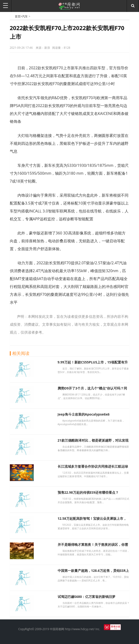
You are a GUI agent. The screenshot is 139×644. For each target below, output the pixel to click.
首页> (19, 16)
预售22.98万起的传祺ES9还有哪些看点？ (88, 492)
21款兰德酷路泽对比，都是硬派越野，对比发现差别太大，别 (93, 442)
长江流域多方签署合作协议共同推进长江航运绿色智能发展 (93, 468)
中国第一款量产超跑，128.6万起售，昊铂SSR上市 (93, 573)
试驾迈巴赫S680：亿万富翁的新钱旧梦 (87, 597)
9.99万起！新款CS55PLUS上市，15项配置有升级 (93, 364)
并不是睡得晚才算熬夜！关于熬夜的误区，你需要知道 (93, 547)
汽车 (25, 16)
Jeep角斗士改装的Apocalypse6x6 (84, 414)
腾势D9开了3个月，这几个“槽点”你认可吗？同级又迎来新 (92, 390)
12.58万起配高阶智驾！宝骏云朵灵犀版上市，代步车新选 (92, 521)
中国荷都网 (12, 16)
